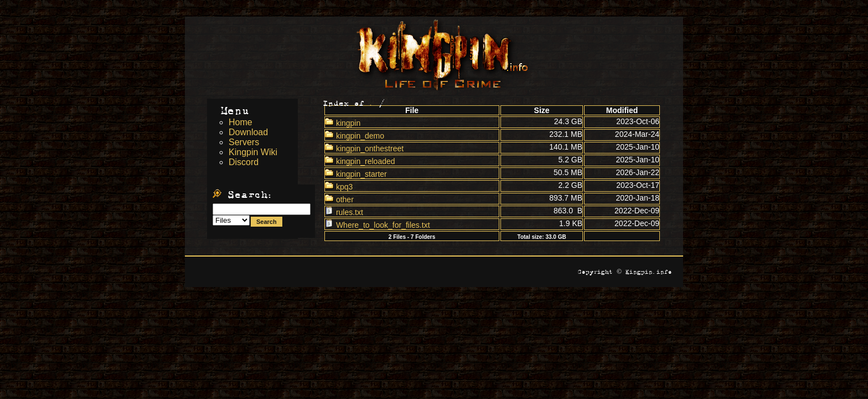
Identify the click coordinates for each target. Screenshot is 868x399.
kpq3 (339, 187)
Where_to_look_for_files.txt (378, 225)
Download (248, 132)
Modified (622, 110)
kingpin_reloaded (360, 161)
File (412, 110)
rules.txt (344, 212)
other (339, 199)
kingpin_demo (355, 136)
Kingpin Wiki (253, 152)
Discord (244, 162)
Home (241, 122)
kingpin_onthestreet (364, 149)
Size (542, 110)
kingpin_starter (356, 174)
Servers (244, 142)
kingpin (343, 123)
